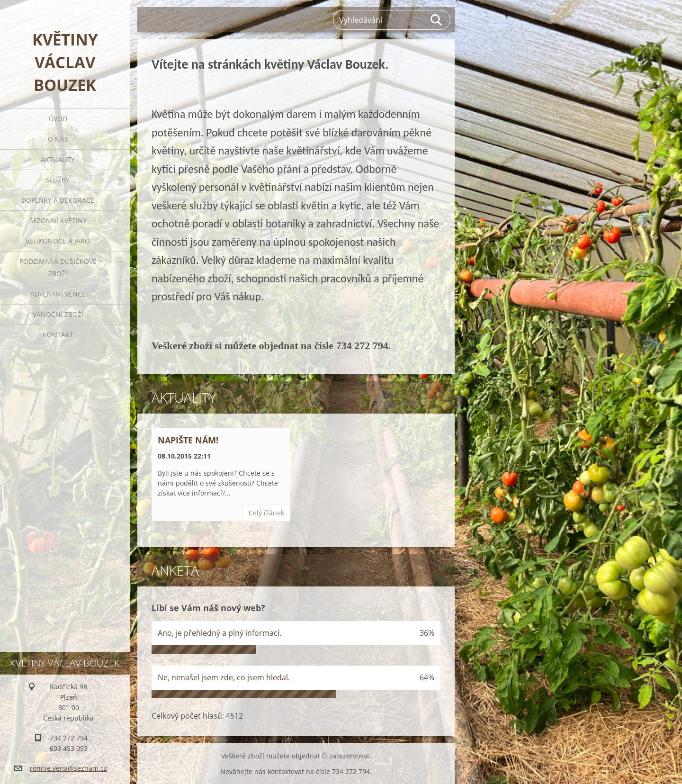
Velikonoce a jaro (58, 241)
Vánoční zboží (58, 314)
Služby (58, 180)
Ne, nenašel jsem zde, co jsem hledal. (224, 677)
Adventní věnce (58, 294)
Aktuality (58, 159)
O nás (58, 139)
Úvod (58, 119)
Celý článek (266, 513)
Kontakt (58, 335)
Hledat (437, 20)
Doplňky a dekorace (58, 200)
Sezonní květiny (58, 221)
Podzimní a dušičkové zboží (58, 267)
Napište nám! (188, 440)
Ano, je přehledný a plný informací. (220, 633)
